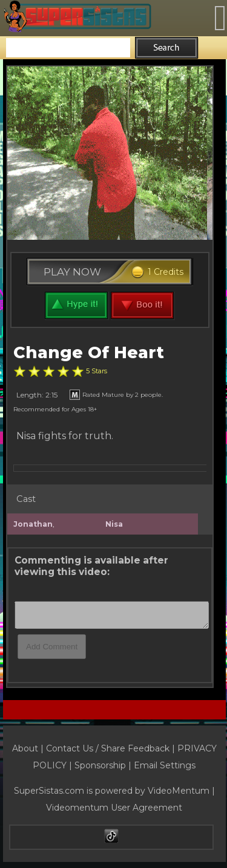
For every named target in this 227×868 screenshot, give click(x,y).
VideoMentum (179, 791)
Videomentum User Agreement (114, 808)
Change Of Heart (89, 352)
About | (29, 748)
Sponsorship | (104, 765)
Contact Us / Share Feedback (108, 748)
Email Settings (165, 765)
